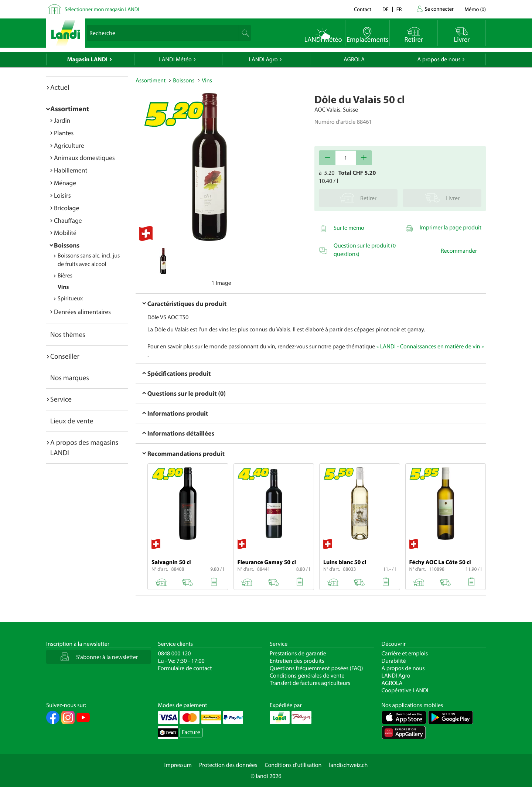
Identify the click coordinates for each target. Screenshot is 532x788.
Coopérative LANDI (405, 690)
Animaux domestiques (84, 158)
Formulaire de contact (185, 668)
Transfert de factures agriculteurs (310, 683)
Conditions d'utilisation (293, 765)
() (475, 9)
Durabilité (394, 661)
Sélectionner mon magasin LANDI (102, 9)
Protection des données (228, 765)
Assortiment (70, 109)
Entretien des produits (297, 661)
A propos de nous (439, 59)
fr (399, 9)
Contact (363, 9)
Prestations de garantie (298, 654)
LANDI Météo (175, 59)
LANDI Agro (263, 59)
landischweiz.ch (349, 765)
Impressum (178, 765)
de (386, 9)
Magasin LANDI (87, 59)
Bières (65, 276)
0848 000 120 (175, 654)
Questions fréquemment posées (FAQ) (316, 668)
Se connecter (439, 9)
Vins (63, 287)
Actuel (60, 87)
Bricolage (66, 208)
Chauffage (68, 220)
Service (61, 399)
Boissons (67, 245)
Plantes (64, 133)
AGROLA (354, 59)
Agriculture (69, 145)
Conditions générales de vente (307, 676)
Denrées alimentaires (82, 312)
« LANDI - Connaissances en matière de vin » (430, 347)
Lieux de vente (72, 421)
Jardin (62, 120)
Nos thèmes (68, 334)
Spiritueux (70, 299)
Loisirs (62, 195)
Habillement (71, 170)
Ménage (65, 183)
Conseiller (65, 356)
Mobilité (65, 233)
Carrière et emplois (405, 654)
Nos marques (70, 378)
